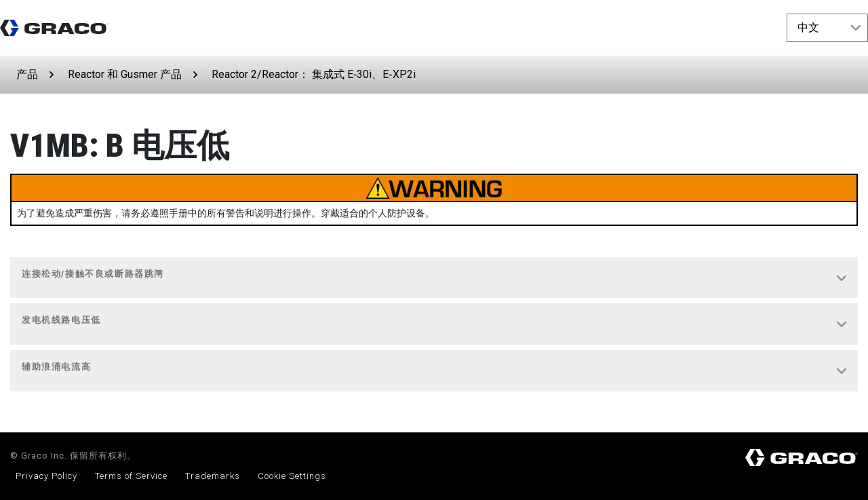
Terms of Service (131, 476)
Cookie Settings (292, 476)
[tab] (434, 278)
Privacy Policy (46, 476)
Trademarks (213, 476)
